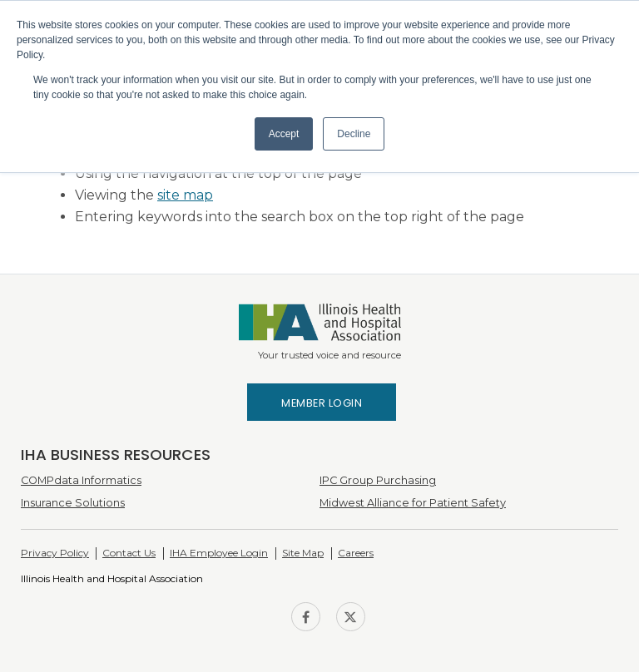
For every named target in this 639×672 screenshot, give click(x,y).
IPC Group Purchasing (378, 480)
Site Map (303, 553)
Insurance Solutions (73, 503)
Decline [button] (354, 134)
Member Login (322, 403)
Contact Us (129, 553)
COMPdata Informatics (81, 480)
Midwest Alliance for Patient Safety (413, 503)
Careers (356, 553)
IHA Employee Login (219, 553)
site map (185, 195)
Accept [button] (284, 134)
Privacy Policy (55, 553)
